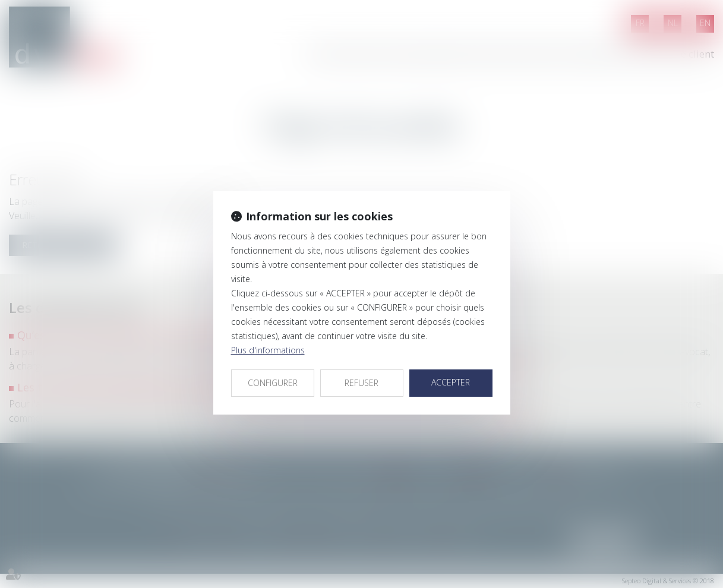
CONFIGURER (273, 383)
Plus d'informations (268, 350)
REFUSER (361, 383)
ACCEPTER (451, 382)
